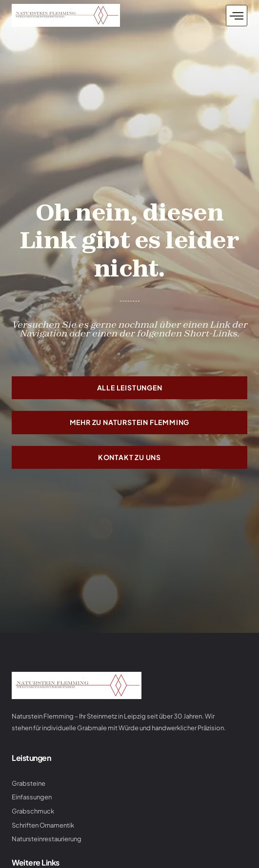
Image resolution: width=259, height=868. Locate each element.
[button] (237, 16)
